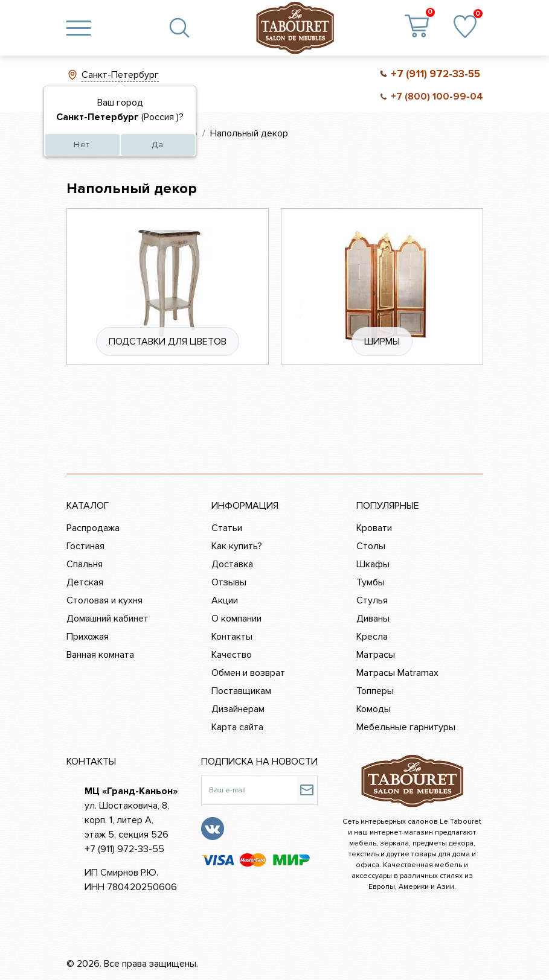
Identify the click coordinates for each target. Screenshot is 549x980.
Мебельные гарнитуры (406, 727)
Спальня (85, 564)
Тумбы (371, 582)
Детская (85, 582)
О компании (236, 619)
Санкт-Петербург (120, 75)
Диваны (373, 619)
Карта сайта (237, 727)
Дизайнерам (238, 709)
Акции (225, 600)
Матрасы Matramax (397, 673)
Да (158, 145)
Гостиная (85, 546)
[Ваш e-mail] (249, 790)
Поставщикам (241, 691)
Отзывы (229, 582)
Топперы (375, 691)
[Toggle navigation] (79, 28)
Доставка (232, 564)
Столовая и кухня (104, 600)
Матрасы (376, 655)
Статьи (227, 528)
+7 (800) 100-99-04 (437, 97)
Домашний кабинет (108, 619)
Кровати (374, 528)
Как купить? (237, 546)
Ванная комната (100, 655)
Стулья (372, 600)
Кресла (372, 637)
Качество (232, 655)
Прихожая (88, 637)
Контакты (232, 637)
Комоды (374, 709)
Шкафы (373, 564)
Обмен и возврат (248, 673)
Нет (82, 145)
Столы (371, 546)
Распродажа (93, 528)
